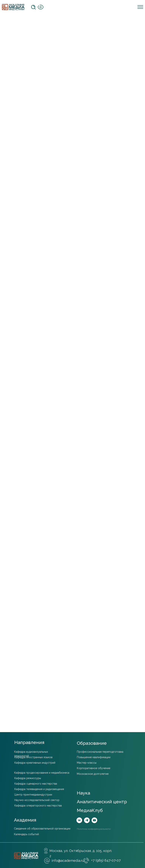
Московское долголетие (93, 774)
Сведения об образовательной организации (42, 829)
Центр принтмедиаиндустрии (33, 795)
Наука (83, 793)
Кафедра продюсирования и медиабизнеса (42, 773)
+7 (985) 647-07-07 (106, 860)
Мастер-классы (87, 763)
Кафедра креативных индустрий (35, 763)
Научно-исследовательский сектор (37, 800)
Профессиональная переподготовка (100, 752)
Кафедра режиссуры (28, 778)
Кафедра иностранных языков (33, 757)
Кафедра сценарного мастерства (36, 784)
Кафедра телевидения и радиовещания (39, 789)
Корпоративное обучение (94, 768)
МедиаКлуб (90, 810)
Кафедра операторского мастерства (38, 806)
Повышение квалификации (94, 757)
